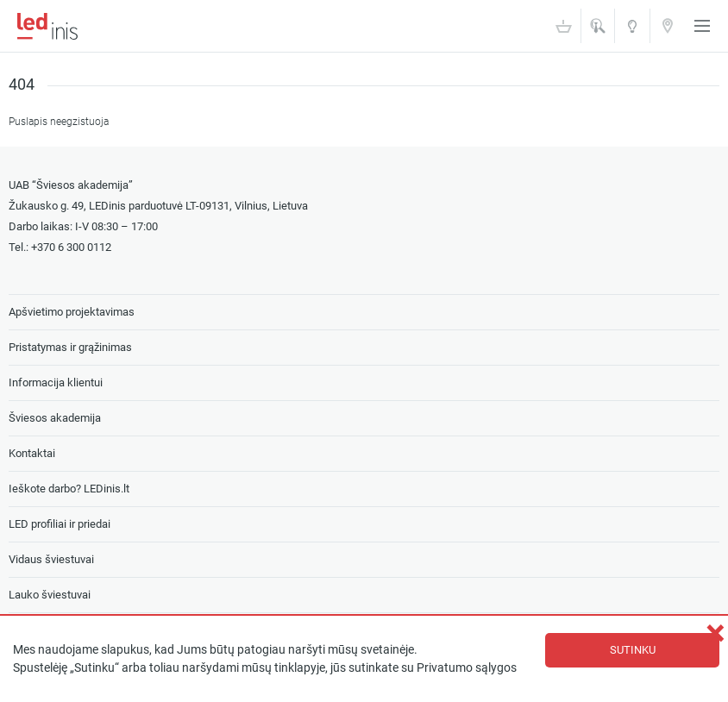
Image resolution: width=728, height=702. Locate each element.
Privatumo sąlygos (467, 668)
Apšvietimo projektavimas (72, 312)
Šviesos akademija (632, 31)
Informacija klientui (56, 382)
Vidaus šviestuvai (51, 559)
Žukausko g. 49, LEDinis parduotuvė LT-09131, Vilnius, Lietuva (158, 206)
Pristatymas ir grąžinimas (70, 347)
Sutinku (633, 650)
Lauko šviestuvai (50, 595)
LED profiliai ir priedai (60, 524)
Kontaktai (668, 25)
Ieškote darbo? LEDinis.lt (69, 489)
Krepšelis (563, 26)
